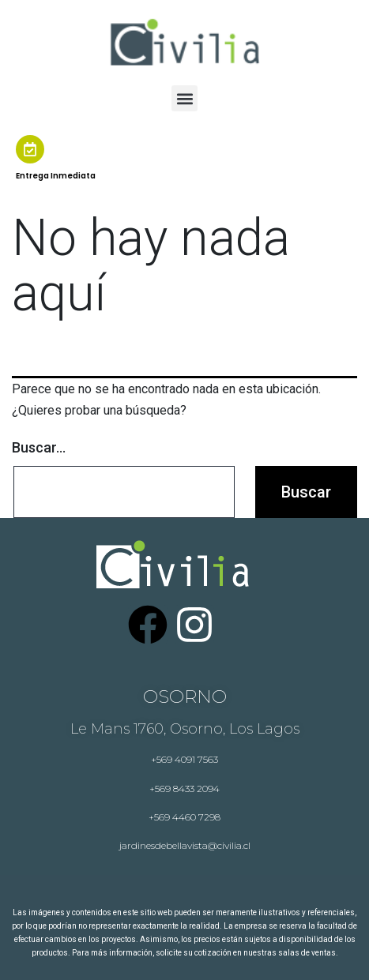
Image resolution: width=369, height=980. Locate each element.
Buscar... (39, 447)
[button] (184, 98)
